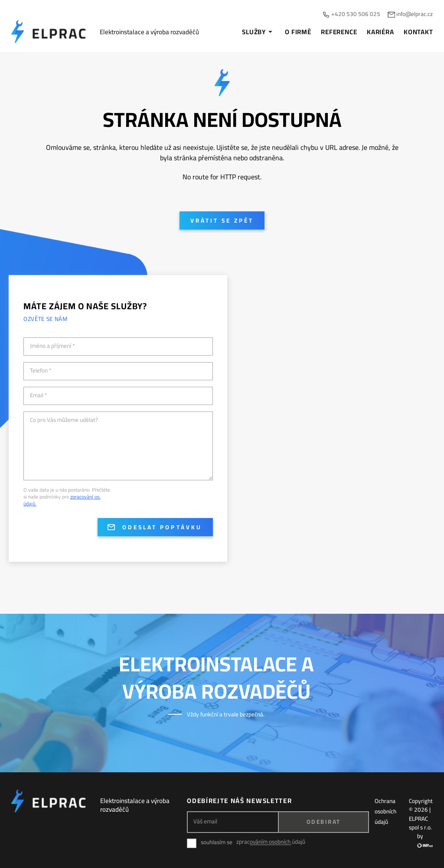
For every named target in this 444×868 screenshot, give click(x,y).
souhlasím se (217, 842)
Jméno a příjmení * (52, 346)
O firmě (298, 32)
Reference (339, 32)
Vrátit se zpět (222, 220)
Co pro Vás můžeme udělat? (64, 420)
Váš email (205, 821)
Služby (258, 32)
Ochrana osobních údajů (385, 811)
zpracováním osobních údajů (271, 842)
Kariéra (380, 32)
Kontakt (418, 32)
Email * (39, 395)
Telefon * (41, 371)
